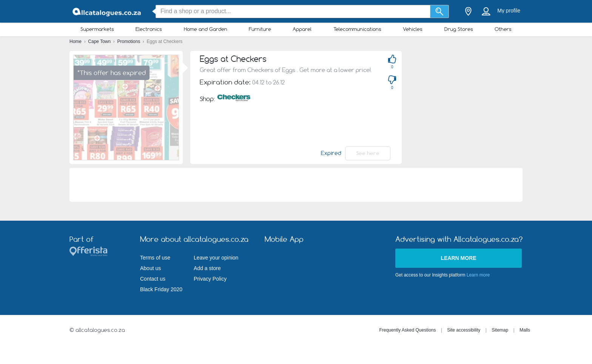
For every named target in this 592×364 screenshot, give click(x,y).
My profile (509, 11)
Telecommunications (357, 29)
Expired (331, 153)
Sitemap (500, 330)
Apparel (302, 29)
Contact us (153, 279)
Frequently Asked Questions (407, 330)
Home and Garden (206, 29)
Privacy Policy (210, 279)
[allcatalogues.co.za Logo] (107, 12)
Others (503, 29)
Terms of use (155, 258)
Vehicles (413, 29)
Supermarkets (97, 29)
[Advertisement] (501, 104)
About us (150, 268)
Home (76, 41)
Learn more (458, 258)
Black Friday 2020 (161, 289)
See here (368, 153)
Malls (525, 330)
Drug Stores (459, 29)
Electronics (149, 29)
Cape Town (100, 41)
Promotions (129, 41)
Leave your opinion (216, 258)
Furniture (260, 29)
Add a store (207, 268)
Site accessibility (464, 330)
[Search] (440, 12)
